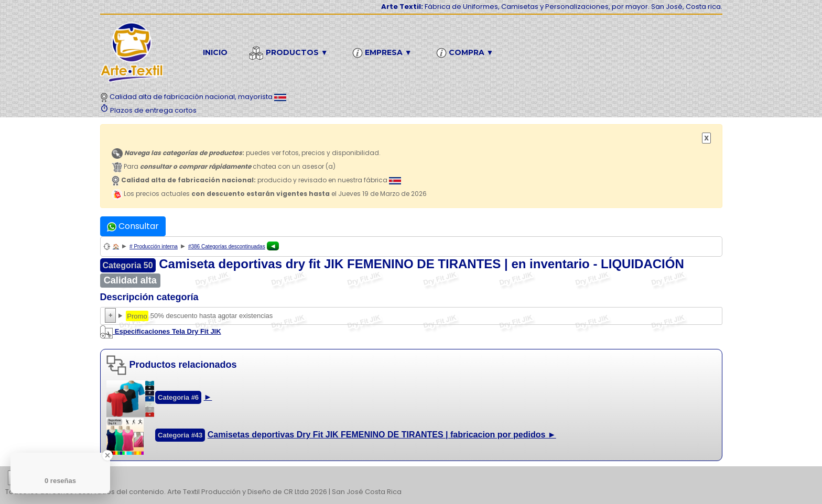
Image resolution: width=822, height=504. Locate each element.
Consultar (133, 226)
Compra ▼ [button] (467, 53)
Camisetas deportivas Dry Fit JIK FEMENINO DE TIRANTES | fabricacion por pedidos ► (382, 435)
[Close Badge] (107, 455)
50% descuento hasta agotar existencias (411, 316)
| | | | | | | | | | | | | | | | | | (411, 478)
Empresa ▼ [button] (384, 53)
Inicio (215, 52)
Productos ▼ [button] (290, 53)
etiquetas (45, 478)
